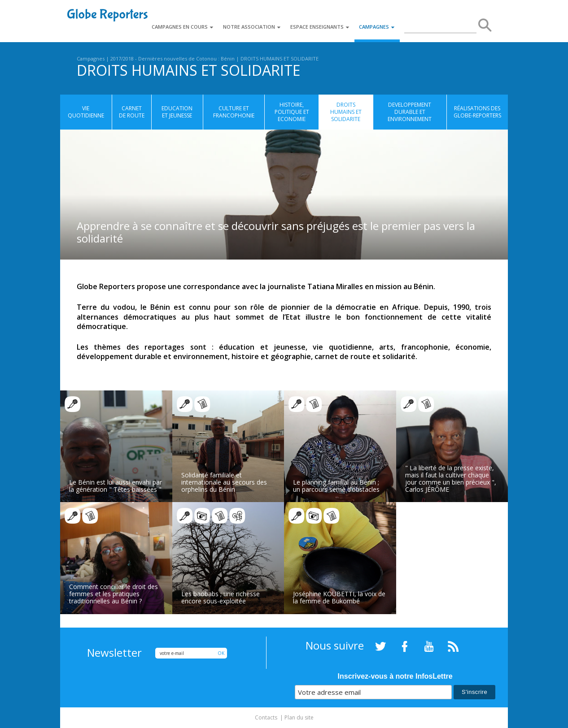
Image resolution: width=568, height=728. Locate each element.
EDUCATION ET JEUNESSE (177, 112)
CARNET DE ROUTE (132, 112)
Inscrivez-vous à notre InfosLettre (395, 676)
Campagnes (377, 27)
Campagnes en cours (183, 27)
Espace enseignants (320, 27)
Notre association (252, 27)
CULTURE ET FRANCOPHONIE (234, 112)
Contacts (266, 717)
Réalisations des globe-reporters (477, 112)
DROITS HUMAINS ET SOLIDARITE (280, 58)
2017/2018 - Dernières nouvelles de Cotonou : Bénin (173, 58)
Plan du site (299, 717)
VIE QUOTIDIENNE (86, 112)
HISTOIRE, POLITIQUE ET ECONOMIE (292, 112)
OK (221, 653)
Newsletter (114, 653)
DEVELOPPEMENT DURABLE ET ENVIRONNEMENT (410, 112)
